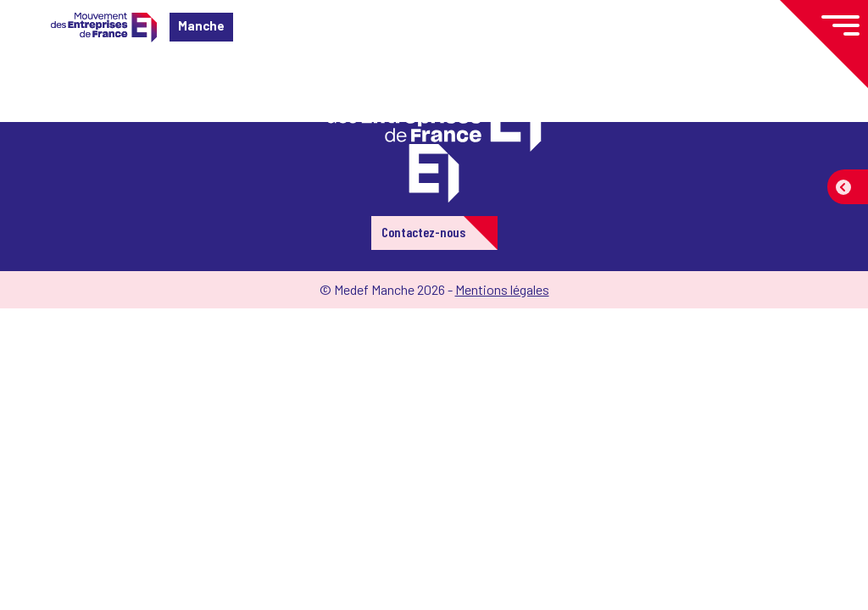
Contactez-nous (423, 232)
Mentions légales (502, 289)
